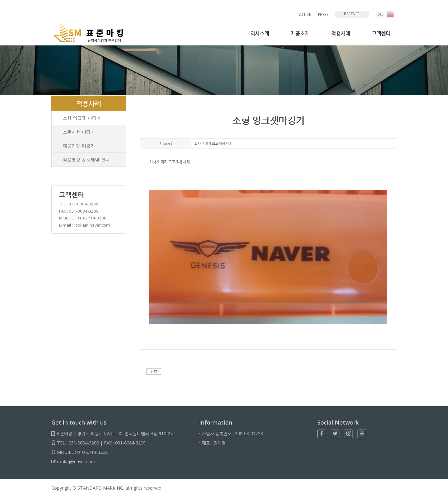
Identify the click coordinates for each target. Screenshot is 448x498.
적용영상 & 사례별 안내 (87, 161)
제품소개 (297, 33)
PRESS (324, 14)
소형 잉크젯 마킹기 (82, 118)
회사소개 (255, 33)
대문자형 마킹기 (79, 147)
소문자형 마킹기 (79, 133)
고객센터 (380, 33)
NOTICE (305, 14)
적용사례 (339, 33)
